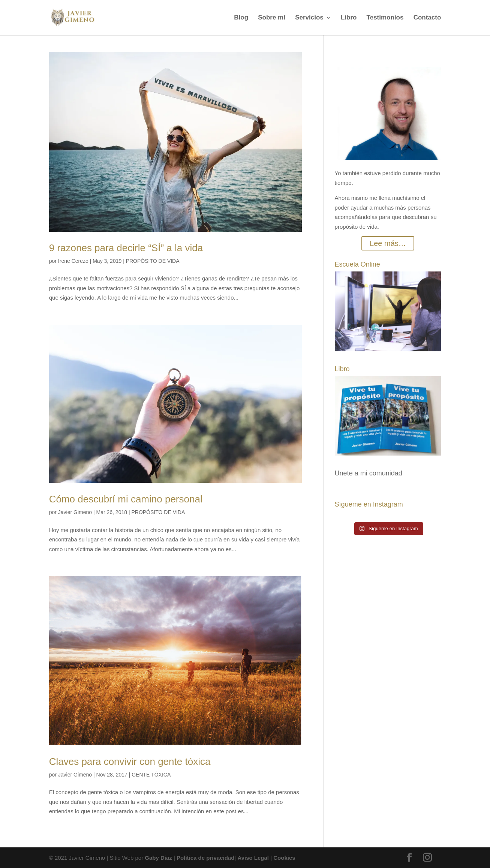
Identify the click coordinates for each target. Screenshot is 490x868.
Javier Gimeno (75, 512)
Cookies (284, 858)
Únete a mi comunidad (369, 473)
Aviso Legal (253, 858)
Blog (241, 18)
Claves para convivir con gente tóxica (130, 762)
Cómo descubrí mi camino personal (126, 499)
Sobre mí (272, 18)
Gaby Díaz (158, 858)
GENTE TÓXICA (151, 775)
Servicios (309, 18)
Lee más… (388, 243)
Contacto (427, 18)
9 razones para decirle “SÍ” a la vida (126, 248)
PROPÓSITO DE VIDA (153, 261)
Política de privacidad (205, 858)
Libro (349, 18)
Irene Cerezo (73, 261)
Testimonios (385, 18)
